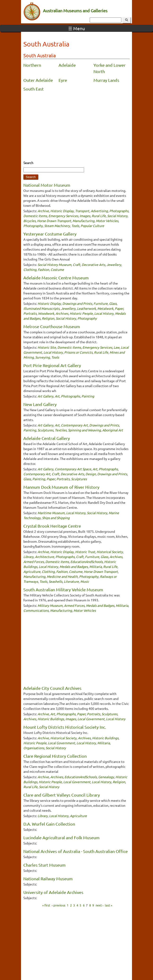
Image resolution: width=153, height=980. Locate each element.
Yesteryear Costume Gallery (50, 234)
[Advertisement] (76, 127)
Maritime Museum (51, 513)
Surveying (42, 357)
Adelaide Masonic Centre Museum (56, 278)
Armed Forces (34, 562)
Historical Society (110, 552)
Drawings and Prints (77, 303)
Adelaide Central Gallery (47, 438)
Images (85, 216)
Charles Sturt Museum (45, 865)
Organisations (34, 748)
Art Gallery (45, 396)
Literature (71, 581)
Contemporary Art (74, 425)
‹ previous (59, 905)
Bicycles (30, 221)
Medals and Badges (74, 566)
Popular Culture (92, 226)
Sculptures (45, 430)
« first (46, 905)
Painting (88, 396)
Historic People (81, 313)
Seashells (55, 581)
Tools (75, 226)
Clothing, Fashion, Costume (44, 269)
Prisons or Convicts (78, 352)
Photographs (119, 211)
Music (85, 581)
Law (117, 347)
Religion (48, 318)
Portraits (30, 313)
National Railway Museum (48, 879)
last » (108, 905)
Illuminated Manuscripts (41, 308)
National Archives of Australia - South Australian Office (76, 851)
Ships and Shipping (56, 518)
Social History (117, 216)
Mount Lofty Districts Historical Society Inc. (65, 727)
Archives (62, 313)
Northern (32, 65)
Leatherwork (86, 308)
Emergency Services (63, 216)
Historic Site (47, 347)
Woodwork (46, 313)
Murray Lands (106, 80)
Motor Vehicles (107, 221)
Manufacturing (83, 221)
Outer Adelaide (38, 80)
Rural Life (99, 216)
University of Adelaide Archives (53, 892)
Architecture (45, 557)
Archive (43, 211)
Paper (119, 308)
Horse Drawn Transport (54, 221)
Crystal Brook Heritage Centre (52, 526)
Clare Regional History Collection (55, 756)
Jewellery (114, 265)
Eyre (63, 80)
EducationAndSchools (87, 562)
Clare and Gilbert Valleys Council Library (62, 795)
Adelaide (67, 65)
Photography (33, 226)
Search (28, 163)
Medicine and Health (62, 576)
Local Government (91, 719)
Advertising (99, 211)
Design (91, 474)
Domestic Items (35, 216)
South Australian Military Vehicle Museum (63, 589)
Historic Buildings (51, 719)
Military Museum (50, 605)
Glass (113, 303)
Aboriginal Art (113, 430)
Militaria (96, 566)
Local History (104, 313)
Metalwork (105, 308)
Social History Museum (54, 265)
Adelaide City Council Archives (52, 688)
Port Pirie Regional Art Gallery (52, 365)
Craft (76, 265)
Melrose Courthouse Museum (52, 326)
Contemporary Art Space (73, 469)
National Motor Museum (47, 185)
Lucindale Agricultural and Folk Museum (62, 837)
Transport (82, 211)
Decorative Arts (93, 265)
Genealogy (106, 777)
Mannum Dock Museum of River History (61, 487)
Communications (36, 610)
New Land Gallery (40, 404)
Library (28, 557)
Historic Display (62, 211)
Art (57, 396)
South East (34, 89)
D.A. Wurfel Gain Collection (49, 824)
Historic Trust (85, 552)
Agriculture (32, 571)
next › (100, 905)
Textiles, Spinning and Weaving (78, 430)
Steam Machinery (57, 226)
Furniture (101, 303)
